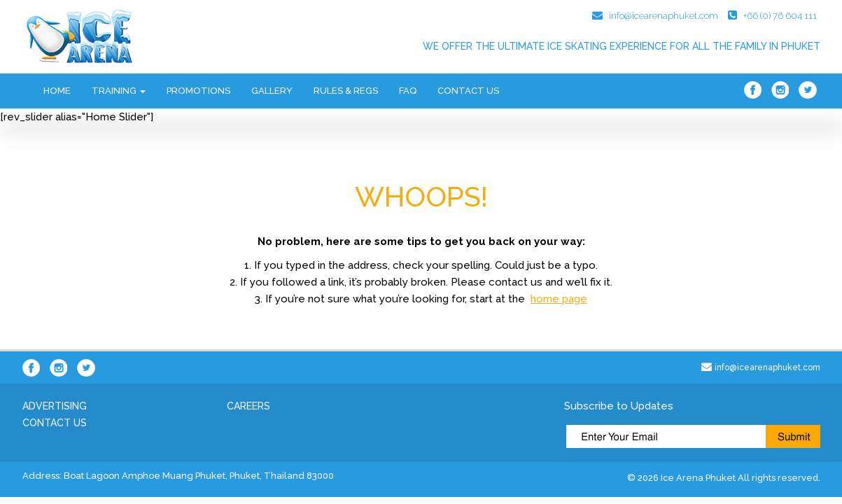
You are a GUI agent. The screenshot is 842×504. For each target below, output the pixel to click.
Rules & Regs (346, 91)
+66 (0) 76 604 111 (780, 16)
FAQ (408, 91)
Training (119, 91)
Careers (248, 406)
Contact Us (468, 91)
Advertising (55, 406)
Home (57, 91)
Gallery (272, 91)
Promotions (198, 91)
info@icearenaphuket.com (664, 16)
